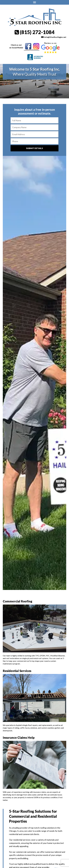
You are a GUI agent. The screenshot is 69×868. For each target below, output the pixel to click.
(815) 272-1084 (35, 32)
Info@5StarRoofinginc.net (55, 37)
